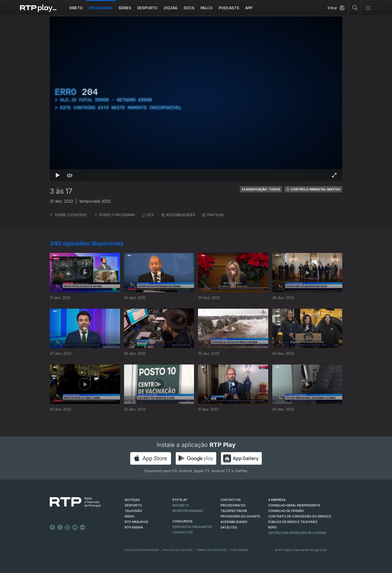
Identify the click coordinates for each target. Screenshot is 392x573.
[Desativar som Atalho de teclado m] (70, 175)
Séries (125, 8)
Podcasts (229, 8)
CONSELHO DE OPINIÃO (286, 511)
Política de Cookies (178, 550)
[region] (196, 99)
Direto (76, 8)
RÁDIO (130, 516)
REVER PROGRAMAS (188, 511)
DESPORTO (133, 505)
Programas (101, 8)
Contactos (183, 532)
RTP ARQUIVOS (136, 522)
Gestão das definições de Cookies (297, 533)
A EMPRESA (277, 500)
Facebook (52, 527)
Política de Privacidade (142, 550)
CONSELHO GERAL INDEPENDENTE (294, 505)
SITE (148, 215)
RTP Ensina (134, 527)
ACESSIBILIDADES (178, 215)
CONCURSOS (182, 521)
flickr (82, 527)
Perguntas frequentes (192, 527)
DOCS (189, 8)
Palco (207, 8)
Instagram (67, 527)
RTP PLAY (180, 500)
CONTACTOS (231, 500)
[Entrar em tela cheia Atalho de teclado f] (334, 175)
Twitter (60, 527)
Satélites (229, 527)
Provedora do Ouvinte (240, 516)
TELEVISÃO (133, 511)
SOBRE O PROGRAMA (114, 215)
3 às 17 (61, 191)
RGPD (272, 527)
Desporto (147, 8)
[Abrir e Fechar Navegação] (368, 8)
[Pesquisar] (355, 8)
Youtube (75, 527)
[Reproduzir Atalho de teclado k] (58, 175)
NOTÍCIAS (132, 500)
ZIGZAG (171, 8)
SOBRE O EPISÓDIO (68, 215)
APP (249, 8)
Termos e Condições (212, 550)
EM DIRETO (181, 505)
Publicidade (239, 550)
